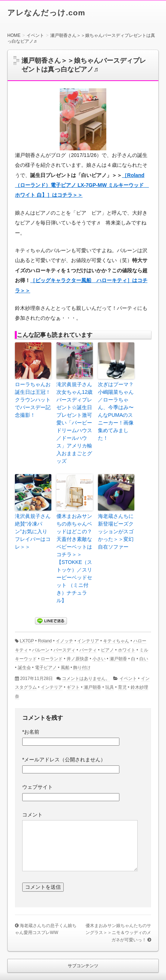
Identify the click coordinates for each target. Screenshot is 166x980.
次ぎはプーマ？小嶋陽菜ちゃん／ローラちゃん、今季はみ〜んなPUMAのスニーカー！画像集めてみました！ (116, 411)
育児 (122, 687)
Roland (45, 641)
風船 (65, 668)
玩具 (110, 687)
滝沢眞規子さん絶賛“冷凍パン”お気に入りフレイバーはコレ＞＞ (33, 531)
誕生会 (24, 668)
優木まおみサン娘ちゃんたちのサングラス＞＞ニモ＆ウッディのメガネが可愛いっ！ (118, 933)
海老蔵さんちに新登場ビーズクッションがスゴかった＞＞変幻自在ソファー (116, 531)
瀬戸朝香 (118, 659)
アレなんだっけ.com (46, 13)
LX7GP (27, 641)
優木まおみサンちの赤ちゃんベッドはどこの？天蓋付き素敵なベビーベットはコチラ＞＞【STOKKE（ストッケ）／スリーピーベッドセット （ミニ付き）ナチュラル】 (74, 558)
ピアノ (107, 650)
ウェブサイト (37, 787)
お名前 (31, 732)
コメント (32, 815)
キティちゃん (116, 641)
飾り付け (82, 668)
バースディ (64, 650)
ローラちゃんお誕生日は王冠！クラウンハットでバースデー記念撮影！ (33, 400)
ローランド (52, 659)
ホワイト (127, 650)
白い (144, 659)
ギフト (73, 687)
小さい (99, 659)
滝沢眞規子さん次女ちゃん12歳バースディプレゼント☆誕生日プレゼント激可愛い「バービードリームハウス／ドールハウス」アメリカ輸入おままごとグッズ (75, 423)
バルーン (41, 650)
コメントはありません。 (86, 679)
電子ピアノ (46, 668)
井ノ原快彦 (78, 659)
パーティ (88, 650)
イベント (128, 679)
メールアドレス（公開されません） (64, 760)
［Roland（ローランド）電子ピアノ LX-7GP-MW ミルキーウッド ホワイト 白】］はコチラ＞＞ (82, 185)
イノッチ (64, 641)
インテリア (88, 641)
